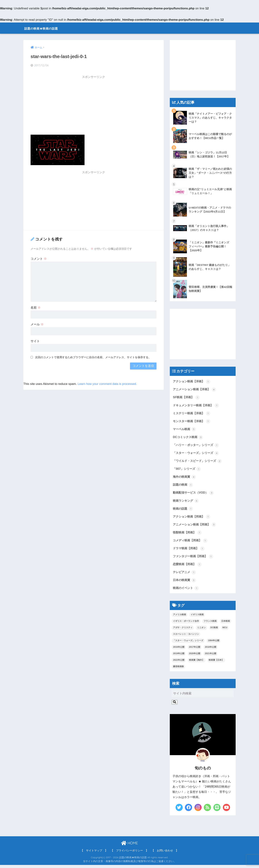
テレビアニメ (185, 575)
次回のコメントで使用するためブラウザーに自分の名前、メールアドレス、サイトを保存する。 (93, 357)
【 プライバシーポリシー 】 (129, 854)
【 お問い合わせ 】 (165, 854)
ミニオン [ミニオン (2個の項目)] (201, 631)
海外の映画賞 (185, 478)
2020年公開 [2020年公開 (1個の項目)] (195, 657)
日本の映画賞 (185, 583)
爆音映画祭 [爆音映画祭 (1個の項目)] (178, 670)
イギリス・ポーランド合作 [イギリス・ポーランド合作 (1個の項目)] (186, 624)
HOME (129, 846)
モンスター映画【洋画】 (193, 422)
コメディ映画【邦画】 (191, 543)
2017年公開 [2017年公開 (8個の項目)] (195, 650)
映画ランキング (186, 502)
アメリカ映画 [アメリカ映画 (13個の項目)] (180, 618)
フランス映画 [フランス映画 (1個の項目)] (210, 624)
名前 (36, 308)
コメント (39, 259)
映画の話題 (183, 510)
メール (37, 324)
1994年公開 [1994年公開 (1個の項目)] (214, 644)
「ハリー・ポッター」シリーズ (197, 446)
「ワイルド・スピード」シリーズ (199, 462)
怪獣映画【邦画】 (188, 535)
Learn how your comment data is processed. (108, 384)
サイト (35, 341)
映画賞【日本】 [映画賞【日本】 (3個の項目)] (216, 663)
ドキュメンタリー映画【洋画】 (197, 406)
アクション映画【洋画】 (193, 381)
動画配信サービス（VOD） (194, 494)
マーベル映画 (185, 430)
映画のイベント (186, 591)
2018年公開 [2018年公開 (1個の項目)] (211, 650)
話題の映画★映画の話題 (48, 28)
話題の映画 (183, 486)
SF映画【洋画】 (187, 397)
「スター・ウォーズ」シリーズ (197, 454)
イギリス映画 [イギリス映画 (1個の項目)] (197, 618)
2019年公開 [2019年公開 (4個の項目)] (179, 657)
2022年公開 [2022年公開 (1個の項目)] (179, 663)
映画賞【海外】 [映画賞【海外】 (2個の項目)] (197, 663)
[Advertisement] (94, 106)
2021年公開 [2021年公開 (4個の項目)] (211, 657)
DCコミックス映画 (189, 438)
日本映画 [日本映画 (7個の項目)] (226, 624)
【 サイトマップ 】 (94, 854)
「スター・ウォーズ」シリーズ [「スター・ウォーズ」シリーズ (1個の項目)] (188, 644)
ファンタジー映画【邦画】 (194, 559)
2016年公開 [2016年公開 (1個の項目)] (179, 650)
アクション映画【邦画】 (193, 518)
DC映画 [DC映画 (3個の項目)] (214, 631)
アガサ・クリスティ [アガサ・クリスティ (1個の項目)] (183, 631)
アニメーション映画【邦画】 (196, 527)
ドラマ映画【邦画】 (189, 551)
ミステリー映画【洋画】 (193, 414)
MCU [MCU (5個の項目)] (225, 631)
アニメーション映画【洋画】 (196, 390)
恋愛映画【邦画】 (188, 567)
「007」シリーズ (187, 470)
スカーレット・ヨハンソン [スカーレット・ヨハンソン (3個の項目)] (186, 637)
